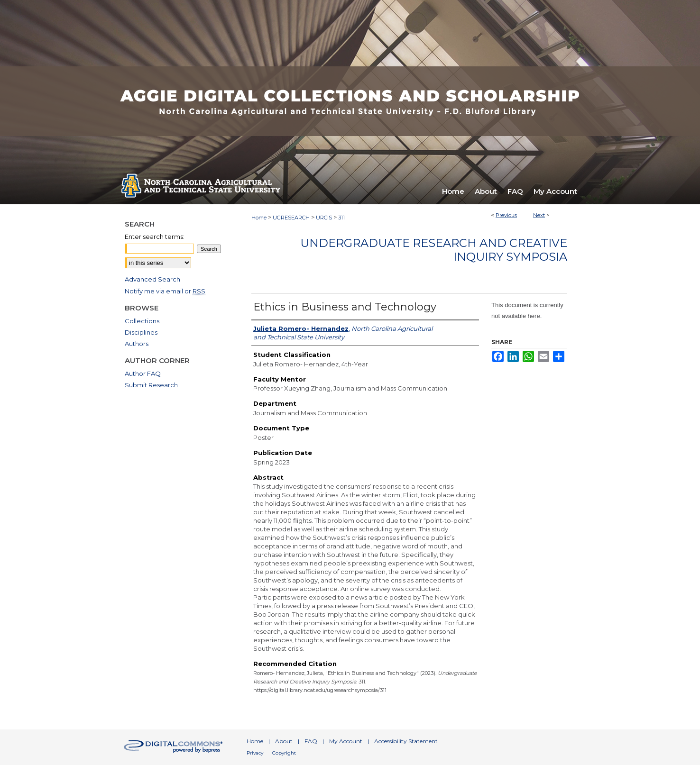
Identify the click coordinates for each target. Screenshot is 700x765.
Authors (137, 344)
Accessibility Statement (406, 741)
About (284, 741)
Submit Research (151, 385)
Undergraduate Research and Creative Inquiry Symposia (434, 250)
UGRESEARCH (291, 218)
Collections (142, 321)
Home (259, 218)
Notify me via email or (165, 291)
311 (341, 218)
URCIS (324, 218)
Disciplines (141, 332)
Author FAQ (143, 373)
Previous (506, 215)
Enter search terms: (155, 237)
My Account (346, 741)
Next (539, 215)
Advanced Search (152, 279)
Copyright (284, 753)
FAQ (311, 741)
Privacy (255, 753)
